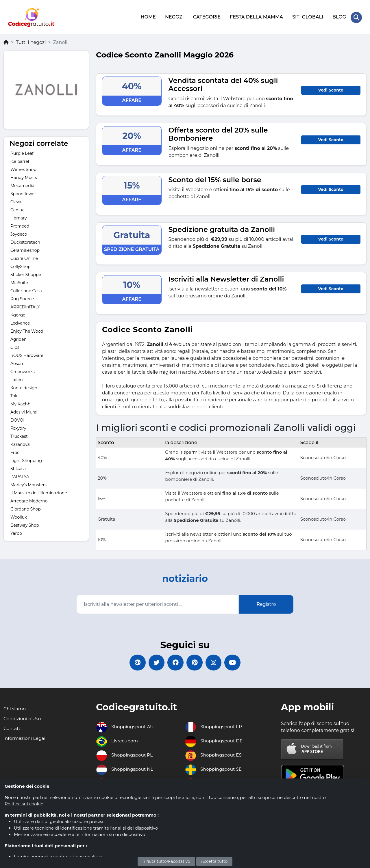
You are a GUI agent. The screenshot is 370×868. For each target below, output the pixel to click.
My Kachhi (21, 403)
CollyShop (21, 266)
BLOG (339, 17)
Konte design (24, 387)
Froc (15, 452)
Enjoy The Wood (27, 330)
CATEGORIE (207, 17)
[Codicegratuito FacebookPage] (175, 662)
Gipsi (15, 347)
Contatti (13, 729)
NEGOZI (174, 17)
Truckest (19, 435)
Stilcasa (18, 468)
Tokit (15, 395)
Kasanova (20, 444)
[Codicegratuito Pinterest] (195, 662)
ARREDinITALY (25, 306)
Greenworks (23, 371)
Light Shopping (26, 460)
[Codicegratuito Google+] (134, 662)
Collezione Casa (26, 290)
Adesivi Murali (24, 411)
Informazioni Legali (26, 738)
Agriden (18, 338)
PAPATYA (20, 476)
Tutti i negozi (31, 41)
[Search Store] (356, 17)
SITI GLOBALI (307, 17)
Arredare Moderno (29, 500)
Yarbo (16, 532)
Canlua (17, 209)
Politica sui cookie (24, 804)
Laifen (17, 379)
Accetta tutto (214, 861)
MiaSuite (19, 282)
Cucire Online (24, 258)
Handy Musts (24, 177)
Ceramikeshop (25, 249)
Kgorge (18, 314)
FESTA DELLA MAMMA (256, 17)
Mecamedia (22, 185)
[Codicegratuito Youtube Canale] (236, 662)
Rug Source (22, 298)
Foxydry (18, 427)
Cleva (16, 201)
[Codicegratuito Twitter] (155, 662)
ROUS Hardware (27, 355)
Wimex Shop (23, 169)
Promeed (20, 225)
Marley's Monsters (28, 484)
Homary (18, 217)
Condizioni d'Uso (23, 719)
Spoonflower (23, 193)
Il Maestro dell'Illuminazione (39, 492)
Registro (266, 603)
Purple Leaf (22, 152)
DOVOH (18, 419)
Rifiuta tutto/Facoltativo (166, 861)
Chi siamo (15, 709)
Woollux (19, 516)
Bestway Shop (25, 524)
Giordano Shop (26, 508)
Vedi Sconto (331, 89)
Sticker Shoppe (26, 274)
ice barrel (20, 161)
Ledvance (20, 322)
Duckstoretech (25, 241)
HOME (148, 17)
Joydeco (19, 233)
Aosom (17, 363)
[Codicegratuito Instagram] (215, 662)
